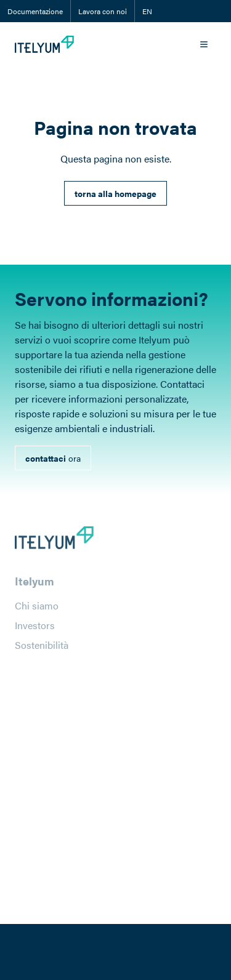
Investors (35, 629)
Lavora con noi (103, 11)
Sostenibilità (42, 649)
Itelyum (34, 584)
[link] (115, 193)
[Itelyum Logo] (44, 44)
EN (147, 11)
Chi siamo (37, 609)
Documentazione (35, 11)
